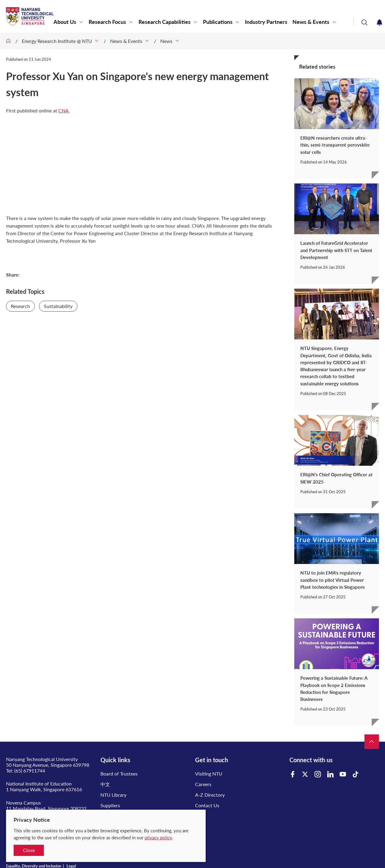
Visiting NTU (209, 774)
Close (29, 850)
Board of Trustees (119, 774)
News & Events (311, 22)
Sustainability (58, 306)
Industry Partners (266, 22)
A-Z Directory (210, 795)
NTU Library (113, 795)
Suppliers (110, 805)
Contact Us (207, 805)
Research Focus (107, 22)
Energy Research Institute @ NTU (57, 41)
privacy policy (158, 837)
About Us (65, 22)
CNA (64, 110)
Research (20, 306)
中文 (105, 784)
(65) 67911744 (30, 771)
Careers (203, 784)
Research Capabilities (165, 22)
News (166, 41)
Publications (218, 22)
